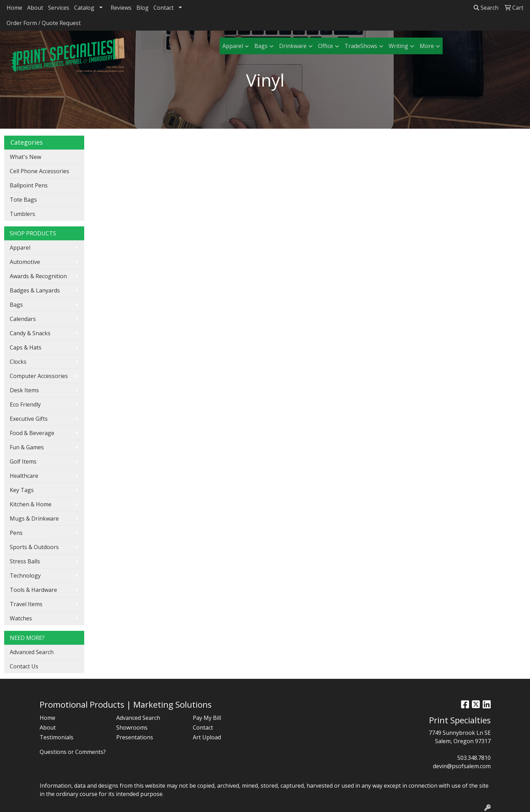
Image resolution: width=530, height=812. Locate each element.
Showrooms (132, 727)
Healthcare (24, 476)
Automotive (25, 262)
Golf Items (23, 461)
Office (326, 46)
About (35, 8)
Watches (21, 618)
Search (486, 8)
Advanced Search (32, 652)
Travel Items (26, 604)
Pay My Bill (207, 718)
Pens (16, 533)
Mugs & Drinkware (34, 518)
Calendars (23, 319)
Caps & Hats (26, 347)
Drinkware (293, 46)
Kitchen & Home (31, 504)
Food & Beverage (32, 433)
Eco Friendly (25, 404)
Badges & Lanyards (35, 290)
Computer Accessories (39, 376)
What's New (25, 157)
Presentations (135, 737)
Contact (164, 8)
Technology (25, 576)
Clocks (18, 362)
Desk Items (24, 390)
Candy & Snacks (30, 333)
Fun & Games (27, 447)
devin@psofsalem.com (462, 766)
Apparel (233, 46)
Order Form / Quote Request (44, 23)
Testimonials (57, 737)
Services (59, 8)
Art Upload (207, 737)
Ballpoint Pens (29, 185)
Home (14, 8)
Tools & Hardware (33, 590)
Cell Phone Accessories (39, 171)
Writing (398, 46)
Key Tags (22, 490)
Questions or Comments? (73, 752)
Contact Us (24, 666)
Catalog (84, 8)
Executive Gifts (29, 419)
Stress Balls (25, 561)
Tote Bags (23, 200)
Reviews (121, 8)
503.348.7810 (474, 758)
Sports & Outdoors (34, 547)
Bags (261, 46)
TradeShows (361, 46)
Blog (143, 8)
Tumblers (22, 214)
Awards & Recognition (38, 276)
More (427, 46)
